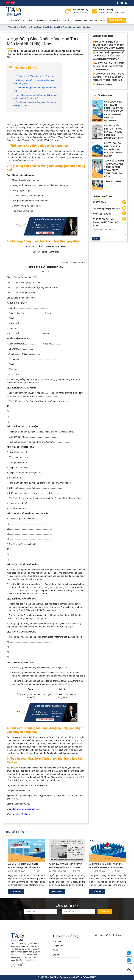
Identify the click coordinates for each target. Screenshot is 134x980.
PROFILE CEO (81, 21)
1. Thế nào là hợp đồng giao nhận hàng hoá (33, 76)
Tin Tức (24, 27)
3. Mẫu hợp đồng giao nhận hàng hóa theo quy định (35, 89)
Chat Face (129, 961)
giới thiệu (28, 21)
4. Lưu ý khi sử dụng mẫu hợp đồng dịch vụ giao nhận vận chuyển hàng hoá (35, 97)
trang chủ (15, 21)
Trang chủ (13, 27)
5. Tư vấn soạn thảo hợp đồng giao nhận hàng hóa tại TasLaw (35, 104)
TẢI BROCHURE (117, 20)
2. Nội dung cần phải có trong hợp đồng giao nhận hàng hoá (34, 82)
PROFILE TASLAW (98, 21)
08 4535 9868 (79, 13)
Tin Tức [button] (67, 21)
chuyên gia (42, 21)
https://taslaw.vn (23, 814)
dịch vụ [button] (54, 21)
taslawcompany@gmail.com (112, 13)
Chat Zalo (129, 954)
